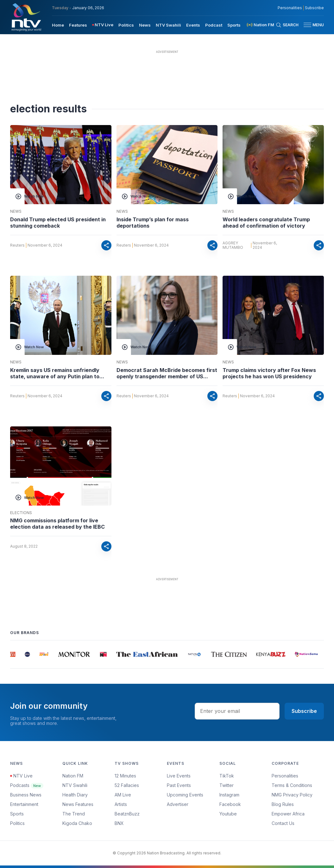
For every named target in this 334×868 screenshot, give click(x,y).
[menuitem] (58, 25)
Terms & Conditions (292, 785)
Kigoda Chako (77, 823)
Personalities (285, 776)
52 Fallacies (127, 785)
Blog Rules (283, 804)
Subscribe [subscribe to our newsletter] (314, 8)
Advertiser (178, 804)
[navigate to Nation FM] (260, 25)
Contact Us (283, 823)
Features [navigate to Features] (78, 25)
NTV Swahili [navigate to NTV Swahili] (168, 25)
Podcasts (27, 785)
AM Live (123, 795)
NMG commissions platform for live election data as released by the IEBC (57, 524)
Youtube (228, 814)
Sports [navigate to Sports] (234, 25)
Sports (17, 814)
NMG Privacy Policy (292, 795)
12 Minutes (125, 776)
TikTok (227, 776)
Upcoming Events (185, 795)
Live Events (179, 776)
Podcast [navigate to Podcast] (214, 25)
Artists (121, 804)
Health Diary (75, 795)
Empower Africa (288, 814)
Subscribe (304, 711)
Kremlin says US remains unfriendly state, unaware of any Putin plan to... (57, 373)
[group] (13, 654)
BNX (119, 823)
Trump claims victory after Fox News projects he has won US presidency (269, 373)
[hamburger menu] (307, 25)
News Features (78, 804)
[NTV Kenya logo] (26, 17)
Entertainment (24, 804)
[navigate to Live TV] (103, 25)
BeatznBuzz (127, 814)
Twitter (227, 785)
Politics (17, 823)
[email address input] (237, 711)
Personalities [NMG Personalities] (290, 8)
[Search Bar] (287, 25)
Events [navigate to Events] (193, 25)
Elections (21, 513)
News (16, 211)
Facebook (230, 804)
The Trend (74, 814)
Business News (26, 795)
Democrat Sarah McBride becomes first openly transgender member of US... (167, 373)
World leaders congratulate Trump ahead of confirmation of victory (266, 223)
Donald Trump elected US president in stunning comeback (58, 223)
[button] (311, 25)
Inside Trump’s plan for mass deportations (153, 223)
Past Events (179, 785)
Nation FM (73, 776)
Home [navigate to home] (58, 25)
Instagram (229, 795)
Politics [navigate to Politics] (126, 25)
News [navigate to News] (145, 25)
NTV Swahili (75, 785)
